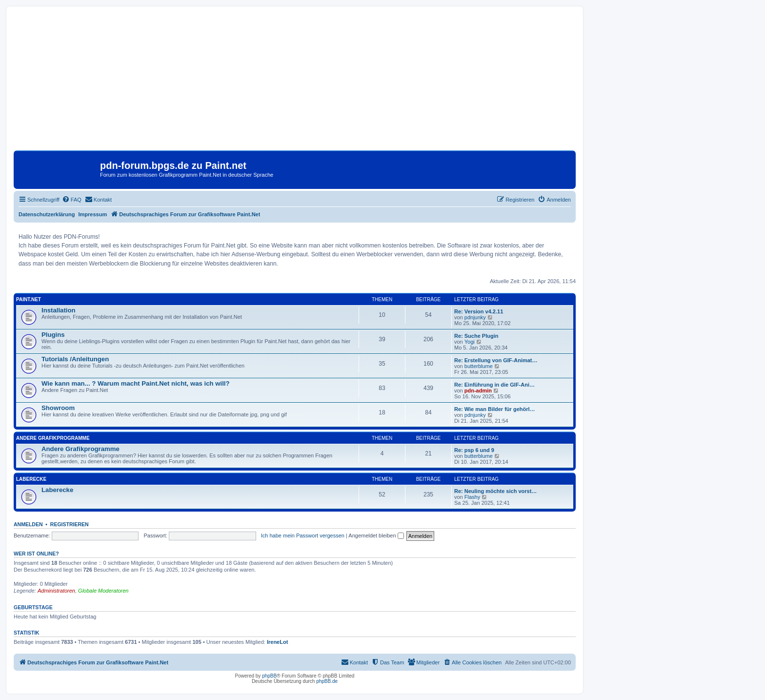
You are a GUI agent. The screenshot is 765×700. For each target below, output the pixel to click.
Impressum (93, 214)
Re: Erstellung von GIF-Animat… (496, 360)
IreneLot (277, 642)
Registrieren (70, 524)
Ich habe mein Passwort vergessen (303, 535)
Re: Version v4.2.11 (479, 311)
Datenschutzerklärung (47, 214)
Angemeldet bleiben (376, 535)
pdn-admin (478, 391)
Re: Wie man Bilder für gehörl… (495, 409)
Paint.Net (29, 299)
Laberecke (31, 479)
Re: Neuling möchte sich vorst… (495, 491)
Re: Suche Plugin (476, 336)
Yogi (470, 342)
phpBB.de (327, 681)
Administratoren (56, 591)
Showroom (58, 408)
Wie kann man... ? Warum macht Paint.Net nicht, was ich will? (136, 383)
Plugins (53, 335)
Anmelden (28, 524)
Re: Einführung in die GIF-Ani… (494, 385)
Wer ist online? (36, 554)
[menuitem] (72, 200)
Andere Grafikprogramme (53, 438)
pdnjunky (475, 317)
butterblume (479, 366)
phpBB (269, 676)
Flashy (472, 497)
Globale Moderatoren (103, 591)
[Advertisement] (295, 82)
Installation (59, 310)
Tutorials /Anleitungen (75, 359)
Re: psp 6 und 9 (474, 450)
